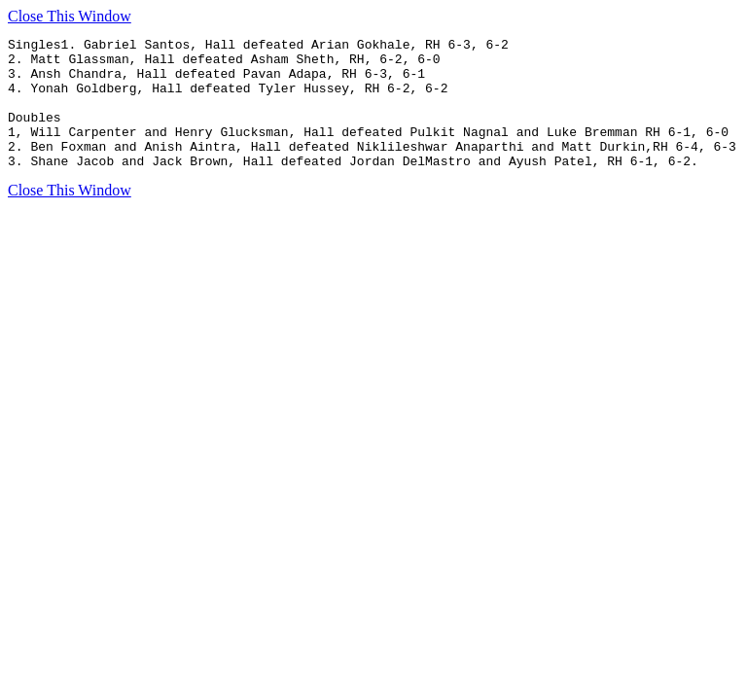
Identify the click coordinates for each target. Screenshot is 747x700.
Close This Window (70, 16)
